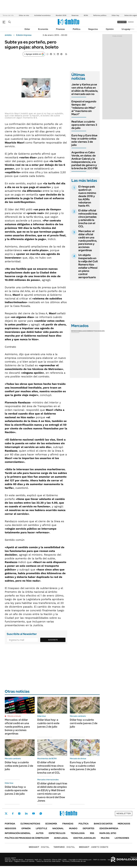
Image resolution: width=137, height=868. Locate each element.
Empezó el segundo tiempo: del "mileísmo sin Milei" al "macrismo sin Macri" (84, 108)
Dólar (27, 29)
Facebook (13, 814)
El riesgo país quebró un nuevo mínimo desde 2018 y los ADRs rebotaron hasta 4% (87, 196)
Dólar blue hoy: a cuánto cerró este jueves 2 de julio (48, 723)
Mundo (73, 828)
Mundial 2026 (61, 15)
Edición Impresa (109, 828)
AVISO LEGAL (61, 838)
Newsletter (131, 29)
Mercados (124, 824)
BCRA (86, 15)
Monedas (75, 331)
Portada (10, 824)
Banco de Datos (103, 824)
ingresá (131, 22)
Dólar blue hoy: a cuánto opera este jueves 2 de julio (16, 790)
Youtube (33, 813)
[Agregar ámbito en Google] (34, 54)
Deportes (88, 828)
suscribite (122, 22)
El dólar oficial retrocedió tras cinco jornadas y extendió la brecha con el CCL (88, 218)
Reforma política (100, 15)
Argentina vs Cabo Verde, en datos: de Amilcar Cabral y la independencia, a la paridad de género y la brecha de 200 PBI (84, 160)
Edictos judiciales (84, 838)
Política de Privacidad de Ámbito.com (27, 838)
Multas (105, 838)
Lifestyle (41, 828)
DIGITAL (39, 847)
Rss (92, 833)
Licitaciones (122, 838)
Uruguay (126, 29)
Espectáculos (57, 833)
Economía (43, 29)
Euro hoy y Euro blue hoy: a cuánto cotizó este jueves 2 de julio (83, 766)
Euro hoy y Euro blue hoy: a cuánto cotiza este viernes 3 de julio (84, 140)
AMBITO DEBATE (94, 847)
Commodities (91, 331)
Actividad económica (42, 15)
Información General (18, 833)
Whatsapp (41, 814)
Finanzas (60, 29)
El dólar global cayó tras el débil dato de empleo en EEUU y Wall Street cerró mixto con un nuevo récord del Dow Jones (52, 792)
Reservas (75, 15)
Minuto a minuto (14, 716)
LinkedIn (26, 814)
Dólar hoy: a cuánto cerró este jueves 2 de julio (84, 723)
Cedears (101, 331)
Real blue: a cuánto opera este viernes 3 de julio (84, 125)
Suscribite (53, 640)
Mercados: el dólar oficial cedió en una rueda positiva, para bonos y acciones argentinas (88, 241)
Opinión (110, 29)
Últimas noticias (30, 824)
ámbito (8, 35)
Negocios (93, 29)
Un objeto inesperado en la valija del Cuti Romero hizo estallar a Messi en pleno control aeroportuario (88, 266)
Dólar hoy (115, 15)
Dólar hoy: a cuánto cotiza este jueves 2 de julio (19, 766)
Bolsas (82, 331)
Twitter (6, 814)
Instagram (19, 814)
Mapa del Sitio (108, 833)
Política (77, 29)
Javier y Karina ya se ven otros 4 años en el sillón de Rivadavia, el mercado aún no (85, 89)
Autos (40, 833)
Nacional (58, 828)
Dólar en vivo (24, 15)
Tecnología (78, 833)
